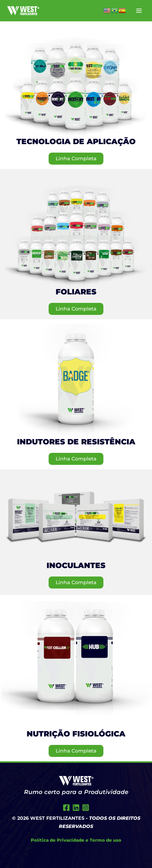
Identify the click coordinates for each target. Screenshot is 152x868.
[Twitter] (76, 808)
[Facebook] (66, 808)
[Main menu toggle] (139, 11)
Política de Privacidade (58, 840)
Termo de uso (105, 840)
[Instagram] (86, 808)
